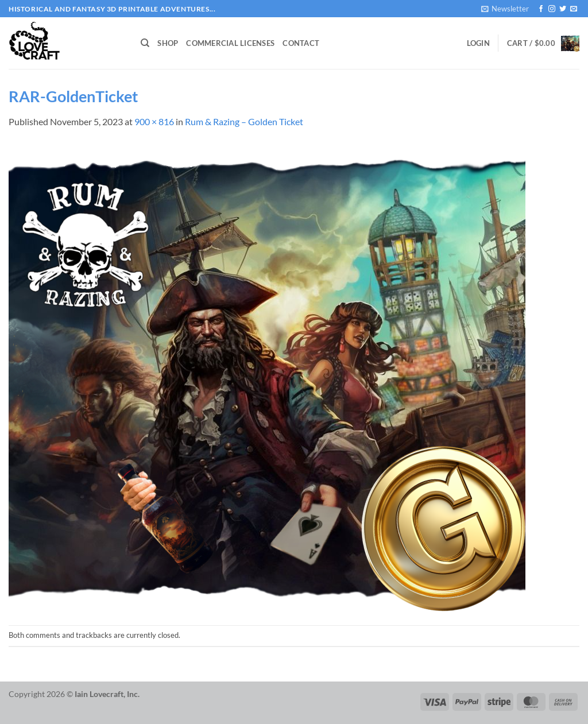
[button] (505, 9)
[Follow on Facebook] (541, 9)
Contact (301, 43)
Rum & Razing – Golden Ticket (244, 121)
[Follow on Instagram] (552, 9)
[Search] (145, 43)
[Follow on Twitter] (563, 9)
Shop (168, 43)
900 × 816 (154, 121)
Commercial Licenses (230, 43)
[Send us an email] (574, 9)
